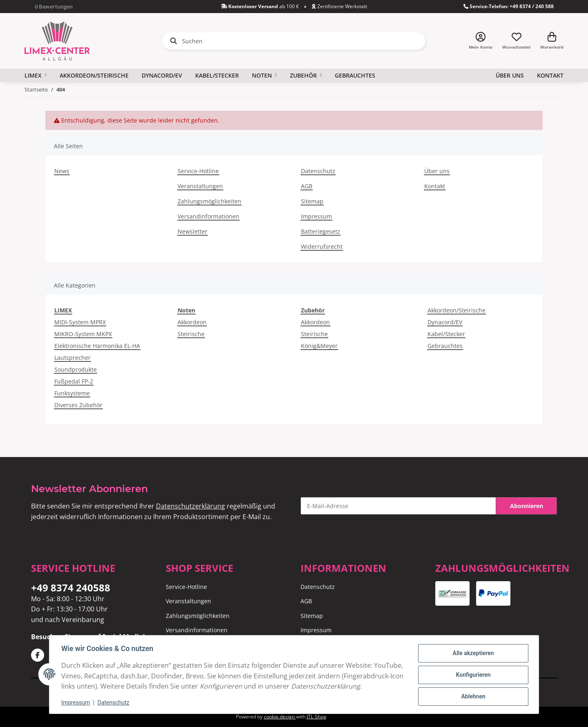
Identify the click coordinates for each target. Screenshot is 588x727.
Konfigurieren (472, 670)
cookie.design (280, 717)
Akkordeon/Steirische (457, 310)
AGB (307, 186)
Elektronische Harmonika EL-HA (97, 346)
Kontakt (550, 75)
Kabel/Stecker (446, 334)
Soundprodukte (76, 369)
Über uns (510, 75)
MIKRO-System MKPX (83, 334)
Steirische (191, 334)
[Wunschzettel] (516, 41)
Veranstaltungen (200, 186)
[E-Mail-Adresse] (398, 506)
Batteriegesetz (321, 231)
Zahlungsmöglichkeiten (209, 201)
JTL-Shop (316, 717)
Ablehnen (472, 691)
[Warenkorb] (552, 41)
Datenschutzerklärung (190, 506)
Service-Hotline (198, 171)
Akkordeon (192, 322)
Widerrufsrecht (322, 246)
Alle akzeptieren (472, 649)
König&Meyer (319, 346)
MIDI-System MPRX (80, 322)
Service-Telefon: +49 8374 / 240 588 (509, 6)
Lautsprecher (72, 358)
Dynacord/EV (445, 322)
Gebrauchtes (445, 346)
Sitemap (312, 201)
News (62, 171)
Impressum (77, 702)
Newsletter (193, 231)
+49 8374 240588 (71, 588)
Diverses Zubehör (78, 405)
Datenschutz (115, 702)
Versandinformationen (208, 216)
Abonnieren (527, 506)
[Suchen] (294, 41)
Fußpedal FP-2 (74, 381)
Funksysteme (72, 393)
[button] (481, 41)
